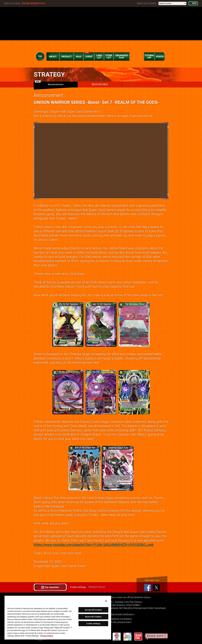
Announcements (49, 84)
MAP (194, 3)
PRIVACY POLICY (97, 587)
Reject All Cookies (93, 617)
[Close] (106, 601)
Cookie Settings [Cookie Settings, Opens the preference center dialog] (93, 624)
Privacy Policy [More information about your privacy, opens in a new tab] (47, 636)
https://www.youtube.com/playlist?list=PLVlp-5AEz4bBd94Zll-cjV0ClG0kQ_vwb (94, 545)
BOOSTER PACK (100, 84)
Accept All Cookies (93, 610)
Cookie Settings (78, 587)
